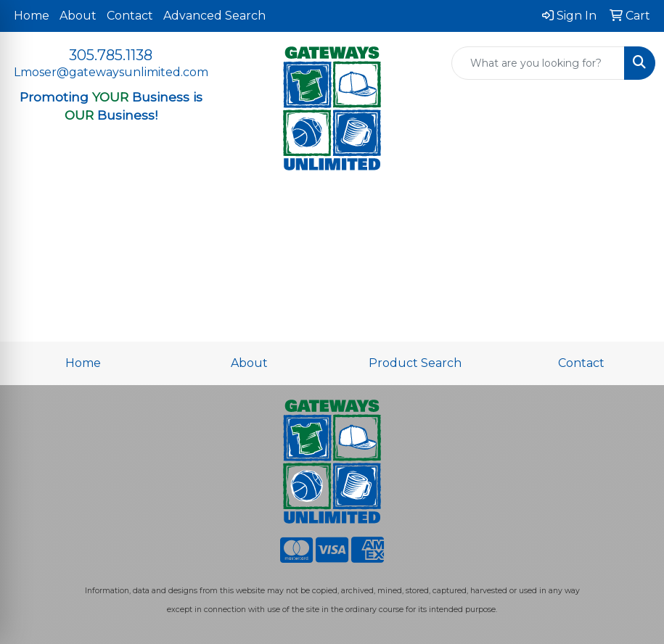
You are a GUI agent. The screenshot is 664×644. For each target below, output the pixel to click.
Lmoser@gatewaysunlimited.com (111, 72)
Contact (130, 16)
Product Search (415, 363)
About (78, 16)
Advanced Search (214, 16)
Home (32, 16)
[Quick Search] (538, 63)
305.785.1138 (111, 55)
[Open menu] (635, 207)
